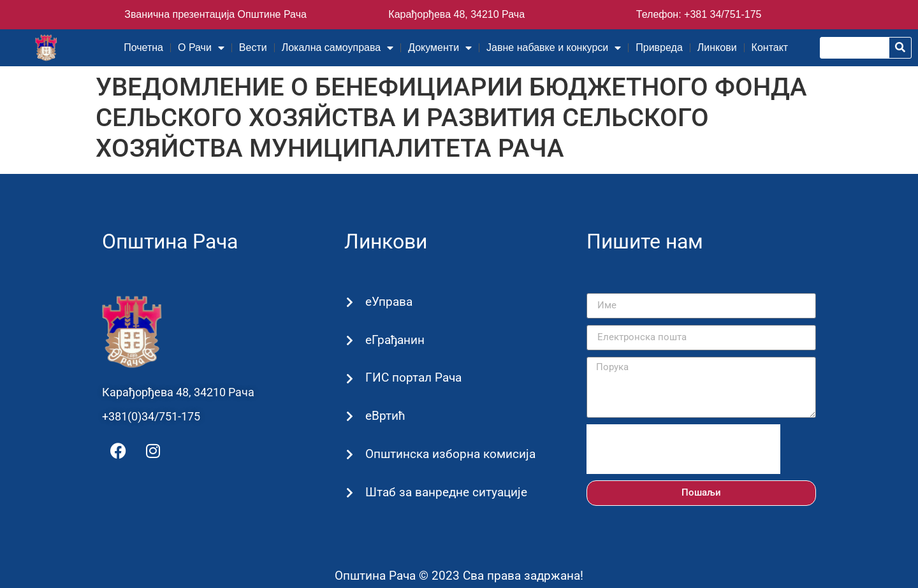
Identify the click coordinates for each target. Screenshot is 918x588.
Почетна (143, 47)
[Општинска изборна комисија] (350, 455)
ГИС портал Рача (413, 377)
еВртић (385, 416)
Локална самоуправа (338, 48)
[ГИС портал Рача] (350, 379)
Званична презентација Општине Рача (215, 14)
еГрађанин (394, 340)
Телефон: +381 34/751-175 (699, 14)
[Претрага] (900, 48)
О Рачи (201, 48)
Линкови (717, 47)
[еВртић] (350, 417)
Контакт (770, 47)
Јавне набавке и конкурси (554, 48)
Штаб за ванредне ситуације (446, 492)
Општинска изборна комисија (450, 454)
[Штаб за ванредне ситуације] (350, 493)
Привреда (659, 47)
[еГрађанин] (350, 341)
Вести (253, 47)
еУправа (388, 302)
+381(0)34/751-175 (151, 416)
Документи (440, 48)
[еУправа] (350, 302)
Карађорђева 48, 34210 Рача (456, 14)
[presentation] (683, 449)
